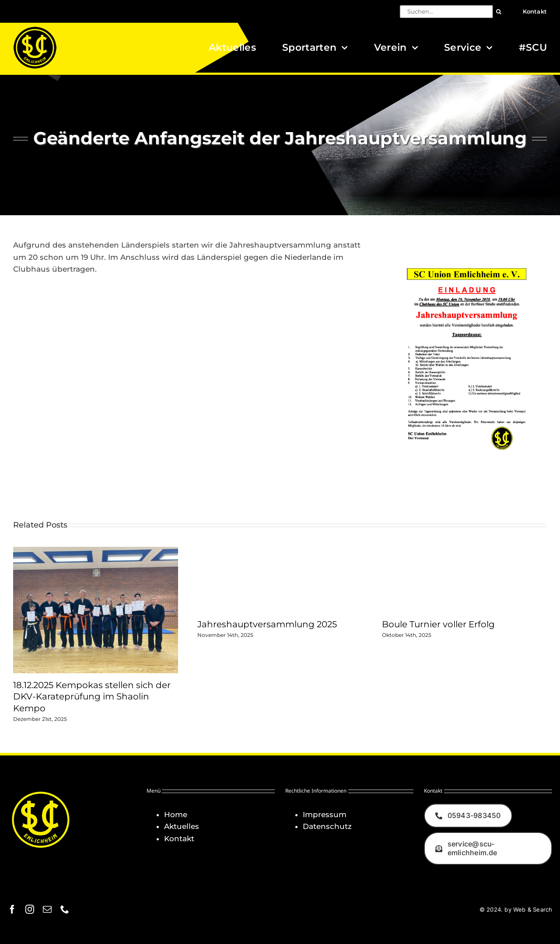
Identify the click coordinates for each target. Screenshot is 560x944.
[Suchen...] (446, 12)
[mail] (47, 909)
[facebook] (12, 909)
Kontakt (179, 839)
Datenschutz (327, 826)
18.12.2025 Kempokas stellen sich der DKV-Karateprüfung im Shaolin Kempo (92, 697)
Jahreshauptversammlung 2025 (267, 624)
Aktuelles (182, 826)
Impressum (325, 815)
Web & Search (533, 909)
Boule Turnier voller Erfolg (438, 624)
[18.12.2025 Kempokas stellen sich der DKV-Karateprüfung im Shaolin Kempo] (96, 551)
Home (176, 815)
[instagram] (30, 909)
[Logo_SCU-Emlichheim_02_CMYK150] (35, 29)
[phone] (65, 909)
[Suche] (499, 12)
